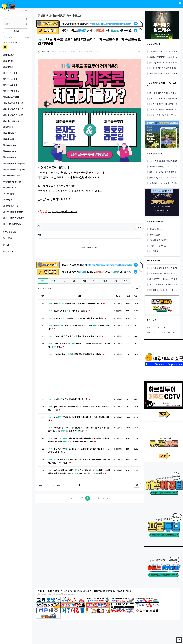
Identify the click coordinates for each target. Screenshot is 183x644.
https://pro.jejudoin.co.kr (62, 211)
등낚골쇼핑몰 (10, 151)
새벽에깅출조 (155, 235)
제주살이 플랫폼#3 (12, 224)
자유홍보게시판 (10, 206)
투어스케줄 (9, 139)
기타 (126, 281)
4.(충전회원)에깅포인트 (14, 121)
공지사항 (8, 61)
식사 (95, 281)
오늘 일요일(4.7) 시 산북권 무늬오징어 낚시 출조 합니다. (79, 354)
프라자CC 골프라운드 (159, 240)
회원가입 (24, 11)
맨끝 (107, 498)
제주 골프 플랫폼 (11, 85)
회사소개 (41, 591)
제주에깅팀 (9, 194)
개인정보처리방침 (52, 591)
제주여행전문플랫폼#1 (13, 212)
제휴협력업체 (10, 157)
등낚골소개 (9, 55)
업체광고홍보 (10, 145)
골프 (74, 281)
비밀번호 (3, 16)
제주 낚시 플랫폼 (11, 79)
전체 (43, 281)
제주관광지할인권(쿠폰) (14, 163)
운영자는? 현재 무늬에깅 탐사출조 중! (72, 311)
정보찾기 (26, 37)
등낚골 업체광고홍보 (155, 154)
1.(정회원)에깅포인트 (13, 103)
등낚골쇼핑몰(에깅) (12, 182)
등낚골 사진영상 (11, 97)
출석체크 (8, 67)
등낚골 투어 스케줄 (155, 222)
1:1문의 (7, 238)
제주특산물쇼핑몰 (11, 176)
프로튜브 (8, 200)
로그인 (16, 31)
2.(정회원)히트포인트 (13, 109)
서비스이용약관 (67, 591)
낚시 (64, 281)
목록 (140, 227)
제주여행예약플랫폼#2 (13, 218)
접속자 (8, 251)
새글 (6, 245)
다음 (103, 498)
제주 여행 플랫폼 (11, 91)
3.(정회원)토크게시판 (13, 115)
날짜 (136, 296)
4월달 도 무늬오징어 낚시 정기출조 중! (72, 399)
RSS (137, 289)
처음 (72, 498)
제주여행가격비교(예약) (14, 169)
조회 (128, 296)
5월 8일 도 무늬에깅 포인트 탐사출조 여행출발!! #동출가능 (80, 318)
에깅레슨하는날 (156, 229)
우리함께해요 (10, 133)
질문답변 (8, 127)
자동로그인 (9, 37)
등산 (53, 281)
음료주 (105, 281)
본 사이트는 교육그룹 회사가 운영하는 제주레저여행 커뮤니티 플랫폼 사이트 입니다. (105, 591)
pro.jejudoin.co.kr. (54, 594)
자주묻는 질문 (10, 232)
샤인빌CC (154, 251)
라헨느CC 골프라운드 (159, 246)
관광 (84, 281)
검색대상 (38, 483)
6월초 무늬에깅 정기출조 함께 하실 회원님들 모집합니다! (80, 303)
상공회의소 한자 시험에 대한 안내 (164, 183)
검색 (38, 226)
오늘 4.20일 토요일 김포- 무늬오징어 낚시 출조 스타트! (79, 336)
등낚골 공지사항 (154, 44)
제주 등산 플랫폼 (11, 73)
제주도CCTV (9, 188)
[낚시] (51, 304)
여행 (115, 281)
